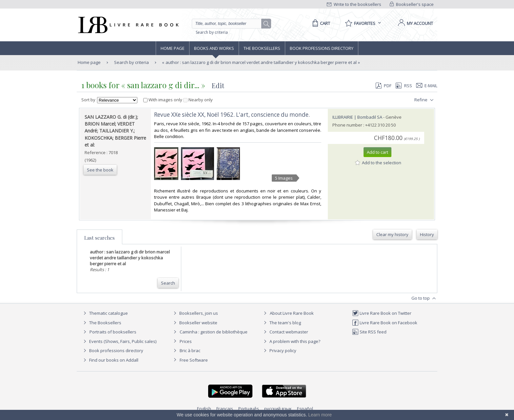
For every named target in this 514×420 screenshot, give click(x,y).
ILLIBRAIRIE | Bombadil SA (357, 117)
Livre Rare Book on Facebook (385, 323)
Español (305, 409)
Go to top (424, 298)
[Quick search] (229, 24)
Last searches (99, 238)
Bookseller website (195, 323)
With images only (163, 100)
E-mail (427, 86)
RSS (403, 86)
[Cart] (320, 23)
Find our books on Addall (110, 360)
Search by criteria (212, 32)
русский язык (278, 409)
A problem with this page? (291, 341)
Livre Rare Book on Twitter (382, 313)
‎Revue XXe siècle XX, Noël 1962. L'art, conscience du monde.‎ (232, 115)
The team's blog (281, 323)
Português (249, 409)
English (204, 409)
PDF (384, 86)
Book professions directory (322, 48)
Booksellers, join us (195, 313)
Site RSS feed (369, 332)
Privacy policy (279, 350)
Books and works (214, 48)
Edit (218, 85)
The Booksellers (262, 48)
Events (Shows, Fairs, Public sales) (119, 341)
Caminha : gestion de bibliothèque (214, 332)
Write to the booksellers (354, 4)
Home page (173, 48)
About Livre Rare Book (292, 313)
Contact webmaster (285, 332)
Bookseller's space (412, 4)
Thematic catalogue (105, 313)
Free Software (194, 360)
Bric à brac (190, 350)
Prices (186, 341)
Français (225, 409)
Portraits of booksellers (113, 332)
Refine (425, 100)
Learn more (320, 415)
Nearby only (198, 100)
